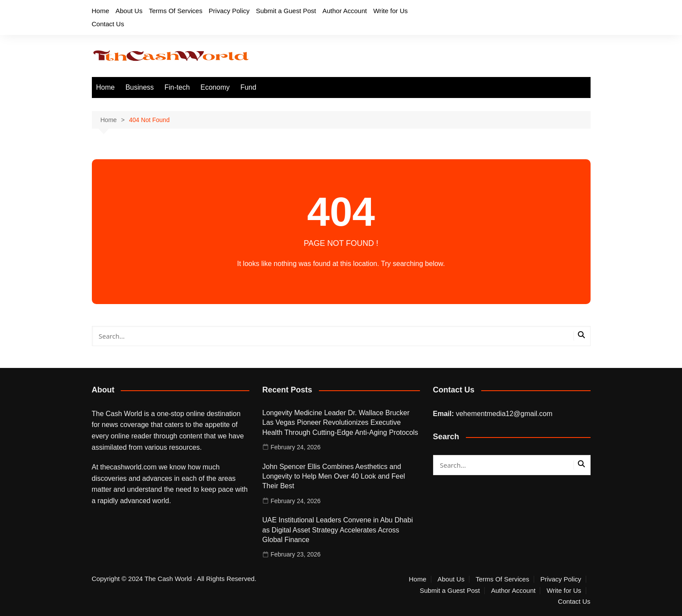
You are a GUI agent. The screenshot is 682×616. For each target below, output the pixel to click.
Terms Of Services (176, 11)
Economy (215, 87)
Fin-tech (177, 87)
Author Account (345, 11)
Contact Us (108, 24)
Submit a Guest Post (286, 11)
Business (140, 87)
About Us (129, 11)
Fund (248, 87)
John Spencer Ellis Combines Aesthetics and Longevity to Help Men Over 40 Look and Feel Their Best (334, 476)
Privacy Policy (229, 11)
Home (101, 11)
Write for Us (390, 11)
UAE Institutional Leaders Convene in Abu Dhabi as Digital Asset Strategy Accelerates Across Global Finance (338, 530)
